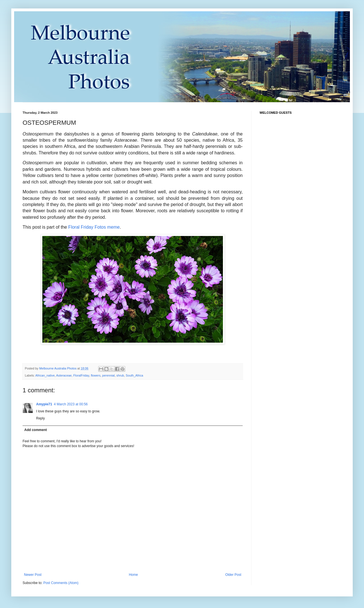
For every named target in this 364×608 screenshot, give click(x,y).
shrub (120, 375)
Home (133, 575)
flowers (96, 375)
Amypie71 (44, 404)
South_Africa (135, 375)
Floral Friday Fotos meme (94, 227)
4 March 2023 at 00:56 (71, 404)
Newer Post (33, 575)
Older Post (233, 575)
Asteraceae (64, 375)
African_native (45, 375)
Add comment (36, 430)
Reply (40, 418)
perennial (108, 375)
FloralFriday (81, 375)
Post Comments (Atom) (61, 583)
